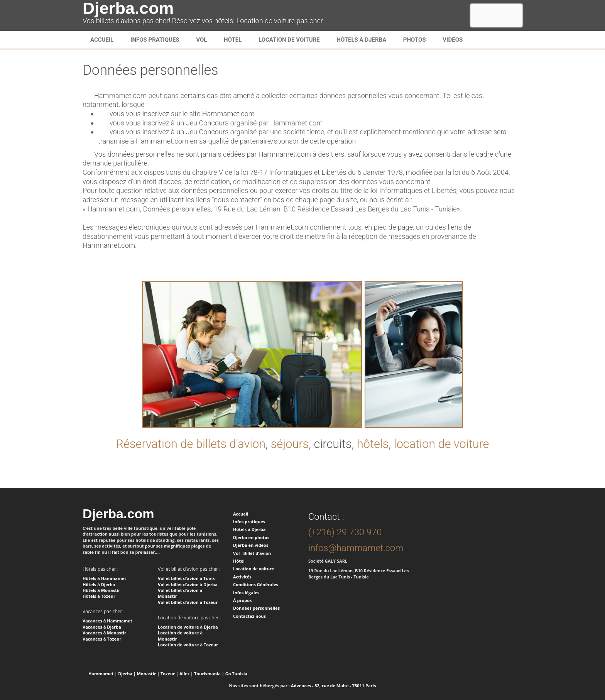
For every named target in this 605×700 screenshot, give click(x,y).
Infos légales (246, 593)
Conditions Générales (256, 584)
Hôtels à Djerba (361, 40)
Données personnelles (256, 608)
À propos (242, 600)
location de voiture (442, 444)
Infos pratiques (249, 522)
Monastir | (148, 674)
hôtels (373, 444)
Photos (415, 40)
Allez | (186, 674)
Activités (242, 577)
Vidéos (453, 40)
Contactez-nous (249, 616)
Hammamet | (103, 674)
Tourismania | (209, 674)
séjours (290, 444)
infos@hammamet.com (356, 548)
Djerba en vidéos (251, 545)
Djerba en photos (251, 537)
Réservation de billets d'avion (191, 444)
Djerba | (127, 674)
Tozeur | (169, 674)
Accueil (102, 40)
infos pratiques (155, 40)
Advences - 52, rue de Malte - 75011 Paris (333, 686)
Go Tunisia (236, 674)
